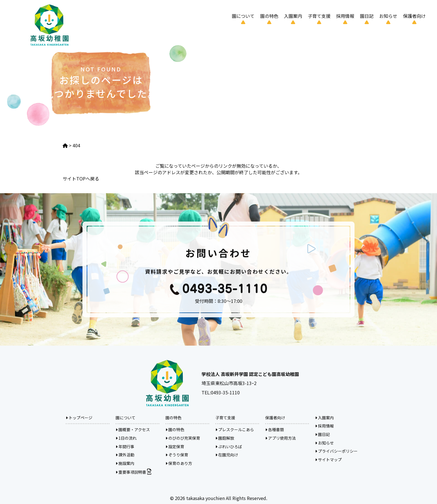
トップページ (79, 418)
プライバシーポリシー (336, 451)
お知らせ (388, 16)
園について (243, 16)
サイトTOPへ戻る (81, 178)
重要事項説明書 (133, 472)
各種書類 (275, 429)
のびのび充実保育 (183, 438)
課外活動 (125, 455)
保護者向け (414, 16)
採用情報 (345, 16)
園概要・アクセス (133, 429)
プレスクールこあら (235, 429)
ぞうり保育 (177, 455)
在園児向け (227, 455)
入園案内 (293, 16)
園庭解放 (225, 438)
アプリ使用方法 (281, 438)
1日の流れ (126, 438)
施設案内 (125, 463)
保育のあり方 (179, 463)
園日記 (367, 16)
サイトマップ (328, 460)
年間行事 (125, 446)
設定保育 (175, 446)
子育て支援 (319, 16)
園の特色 (269, 16)
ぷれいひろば (229, 446)
